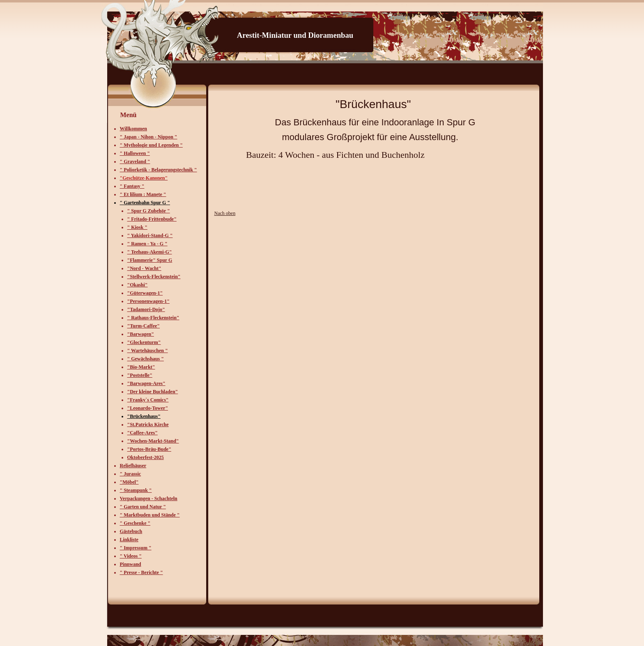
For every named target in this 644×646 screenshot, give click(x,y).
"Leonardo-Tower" (148, 408)
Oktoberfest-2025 (146, 457)
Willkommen (133, 129)
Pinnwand (131, 564)
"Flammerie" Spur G (150, 260)
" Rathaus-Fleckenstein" (153, 318)
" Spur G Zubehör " (149, 211)
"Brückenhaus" (144, 416)
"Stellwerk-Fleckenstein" (154, 277)
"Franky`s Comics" (148, 400)
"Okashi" (138, 285)
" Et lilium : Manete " (143, 194)
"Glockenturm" (144, 342)
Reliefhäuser (133, 466)
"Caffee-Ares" (143, 433)
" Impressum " (136, 548)
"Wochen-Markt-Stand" (153, 441)
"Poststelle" (140, 375)
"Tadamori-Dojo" (146, 309)
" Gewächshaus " (146, 359)
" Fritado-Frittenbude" (152, 219)
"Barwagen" (141, 334)
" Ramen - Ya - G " (147, 244)
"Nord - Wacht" (144, 268)
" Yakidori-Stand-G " (150, 235)
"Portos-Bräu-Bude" (149, 449)
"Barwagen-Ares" (146, 383)
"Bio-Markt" (141, 367)
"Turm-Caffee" (144, 326)
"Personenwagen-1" (148, 301)
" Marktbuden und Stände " (150, 515)
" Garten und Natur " (143, 507)
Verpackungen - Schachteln (149, 498)
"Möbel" (129, 482)
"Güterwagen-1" (145, 293)
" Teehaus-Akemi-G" (150, 252)
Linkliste (129, 540)
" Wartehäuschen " (148, 351)
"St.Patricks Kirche (148, 425)
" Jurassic (131, 474)
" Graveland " (135, 161)
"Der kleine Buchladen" (153, 392)
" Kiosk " (137, 227)
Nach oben (225, 213)
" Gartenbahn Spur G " (145, 203)
